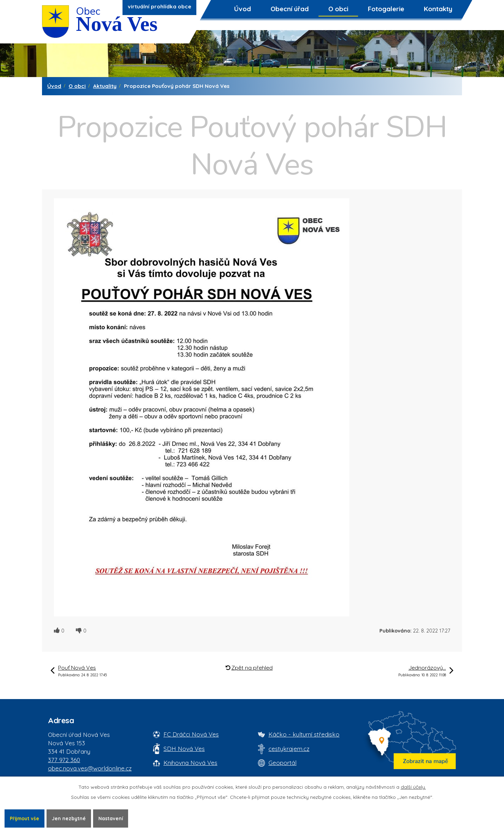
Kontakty (438, 9)
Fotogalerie (386, 9)
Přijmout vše (25, 818)
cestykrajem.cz (289, 749)
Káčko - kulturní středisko (304, 734)
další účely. (413, 787)
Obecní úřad (290, 9)
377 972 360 (64, 760)
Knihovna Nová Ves (190, 763)
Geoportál (282, 763)
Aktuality (105, 86)
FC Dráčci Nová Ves (191, 734)
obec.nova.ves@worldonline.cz (90, 768)
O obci (338, 9)
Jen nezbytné (71, 818)
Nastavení (113, 818)
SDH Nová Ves (184, 749)
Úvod (243, 9)
